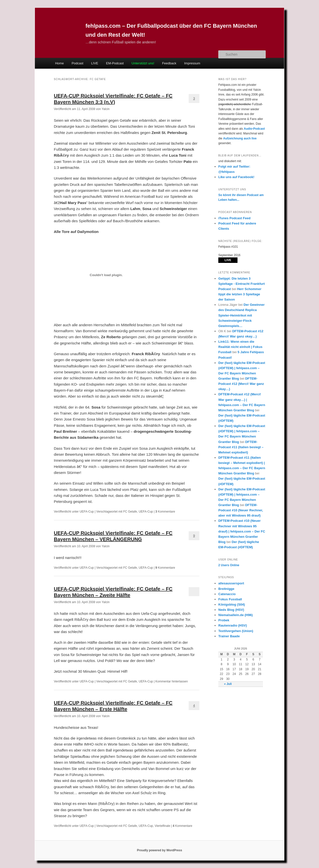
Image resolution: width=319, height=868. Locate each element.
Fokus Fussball (230, 599)
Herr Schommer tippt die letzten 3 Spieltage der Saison (240, 294)
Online (229, 565)
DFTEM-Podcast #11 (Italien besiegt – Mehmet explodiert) (241, 447)
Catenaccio (227, 594)
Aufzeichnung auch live (240, 138)
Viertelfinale (162, 826)
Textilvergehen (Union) (236, 631)
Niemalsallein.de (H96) (236, 615)
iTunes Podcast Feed (234, 218)
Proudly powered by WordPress (159, 850)
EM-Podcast (115, 63)
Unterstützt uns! (143, 63)
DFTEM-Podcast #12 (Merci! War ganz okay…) (241, 384)
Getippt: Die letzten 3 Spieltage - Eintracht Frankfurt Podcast (241, 284)
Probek (224, 620)
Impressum (192, 63)
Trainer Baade (229, 636)
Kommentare (165, 512)
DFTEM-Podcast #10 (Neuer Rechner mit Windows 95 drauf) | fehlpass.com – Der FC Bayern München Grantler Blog (242, 531)
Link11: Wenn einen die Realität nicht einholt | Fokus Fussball (240, 347)
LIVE (95, 63)
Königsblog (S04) (232, 604)
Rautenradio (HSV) (233, 625)
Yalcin (106, 109)
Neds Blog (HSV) (231, 610)
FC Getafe (130, 512)
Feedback (169, 63)
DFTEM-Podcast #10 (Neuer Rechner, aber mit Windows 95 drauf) (241, 510)
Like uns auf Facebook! (236, 177)
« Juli (228, 684)
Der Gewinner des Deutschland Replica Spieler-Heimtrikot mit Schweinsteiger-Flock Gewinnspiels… (241, 315)
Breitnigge (226, 589)
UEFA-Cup (87, 512)
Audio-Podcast (254, 129)
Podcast (77, 63)
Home (59, 63)
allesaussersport (231, 583)
